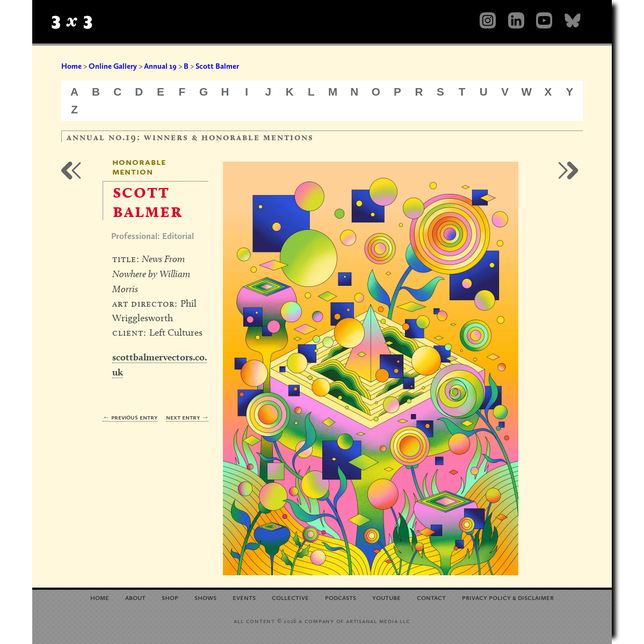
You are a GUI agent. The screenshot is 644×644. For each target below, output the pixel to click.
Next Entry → (187, 417)
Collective (290, 597)
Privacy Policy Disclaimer (508, 597)
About (135, 597)
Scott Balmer (217, 66)
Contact (431, 597)
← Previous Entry (130, 417)
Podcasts (341, 597)
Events (244, 597)
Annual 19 (160, 66)
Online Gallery (113, 66)
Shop (170, 597)
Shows (205, 597)
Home (71, 66)
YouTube (386, 597)
